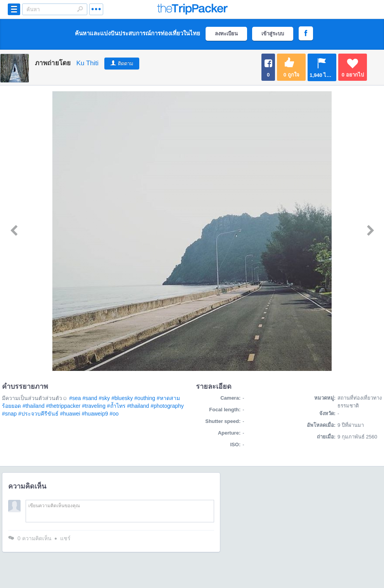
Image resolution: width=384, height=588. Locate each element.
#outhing (145, 398)
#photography (167, 406)
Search (80, 9)
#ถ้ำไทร (116, 406)
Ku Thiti (87, 63)
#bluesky (122, 398)
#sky (104, 398)
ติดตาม (126, 63)
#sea (75, 398)
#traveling (94, 406)
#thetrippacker (63, 406)
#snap (9, 414)
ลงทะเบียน (226, 34)
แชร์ (65, 538)
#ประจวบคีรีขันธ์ (38, 414)
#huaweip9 (95, 414)
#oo (114, 414)
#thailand (34, 406)
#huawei (70, 414)
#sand (90, 398)
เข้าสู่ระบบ (273, 34)
